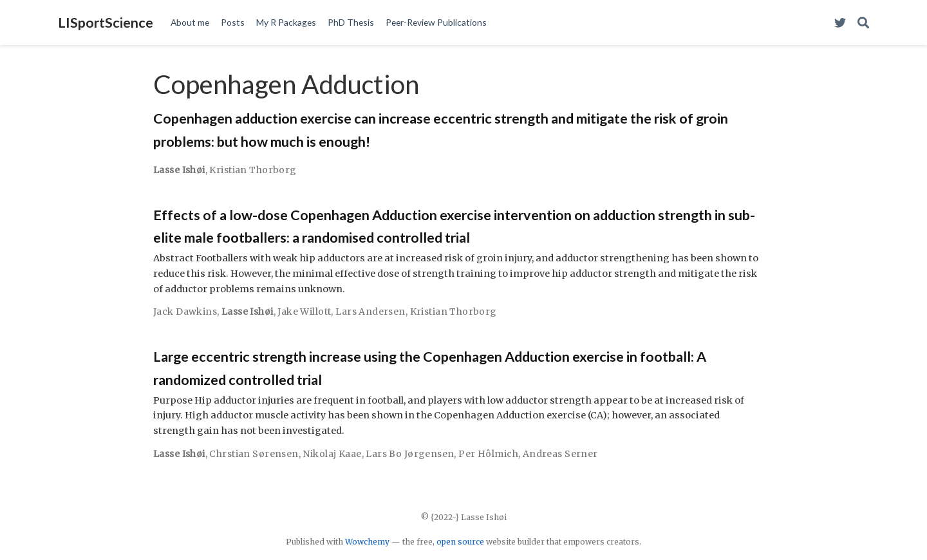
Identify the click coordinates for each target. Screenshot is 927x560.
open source (460, 542)
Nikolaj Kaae (332, 454)
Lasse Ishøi (179, 170)
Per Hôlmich (488, 454)
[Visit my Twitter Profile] (840, 23)
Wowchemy (367, 542)
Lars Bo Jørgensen (410, 454)
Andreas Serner (560, 454)
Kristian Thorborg (253, 170)
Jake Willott (304, 312)
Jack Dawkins (185, 312)
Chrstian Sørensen (254, 454)
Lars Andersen (370, 312)
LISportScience (106, 23)
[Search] (863, 23)
